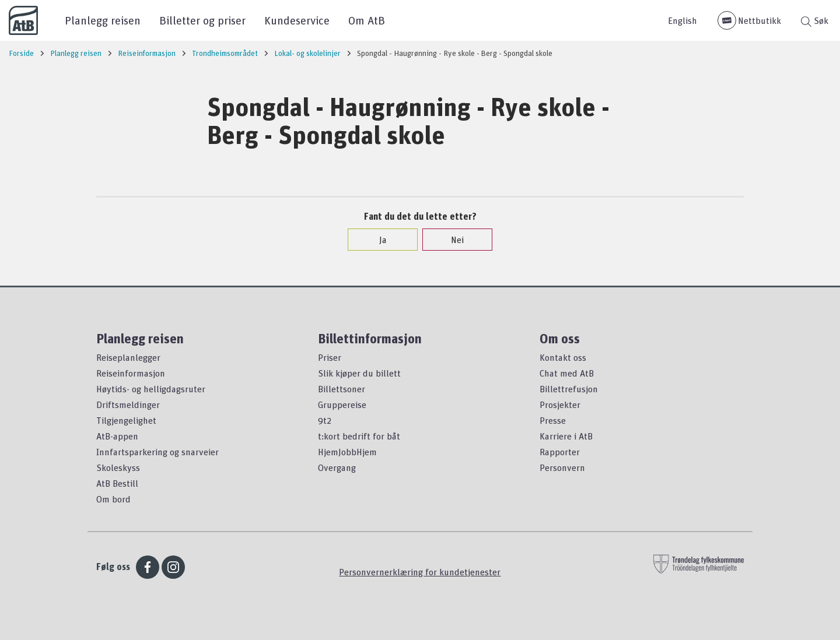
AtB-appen (117, 436)
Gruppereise (342, 405)
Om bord (113, 499)
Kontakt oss (563, 357)
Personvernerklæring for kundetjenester (420, 572)
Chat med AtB (567, 373)
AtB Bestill (117, 483)
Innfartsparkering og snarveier (157, 452)
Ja (377, 240)
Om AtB (367, 20)
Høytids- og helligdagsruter (151, 389)
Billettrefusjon (569, 389)
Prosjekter (560, 405)
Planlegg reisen (103, 20)
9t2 (325, 420)
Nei (452, 240)
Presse (553, 420)
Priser (330, 357)
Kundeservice (297, 20)
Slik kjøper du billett (359, 373)
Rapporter (560, 452)
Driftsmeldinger (128, 405)
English (682, 20)
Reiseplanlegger (128, 357)
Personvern (562, 467)
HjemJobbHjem (347, 452)
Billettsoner (342, 389)
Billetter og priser (202, 20)
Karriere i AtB (566, 436)
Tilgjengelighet (126, 420)
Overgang (337, 467)
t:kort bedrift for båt (359, 436)
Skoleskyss (118, 467)
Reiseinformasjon (131, 373)
